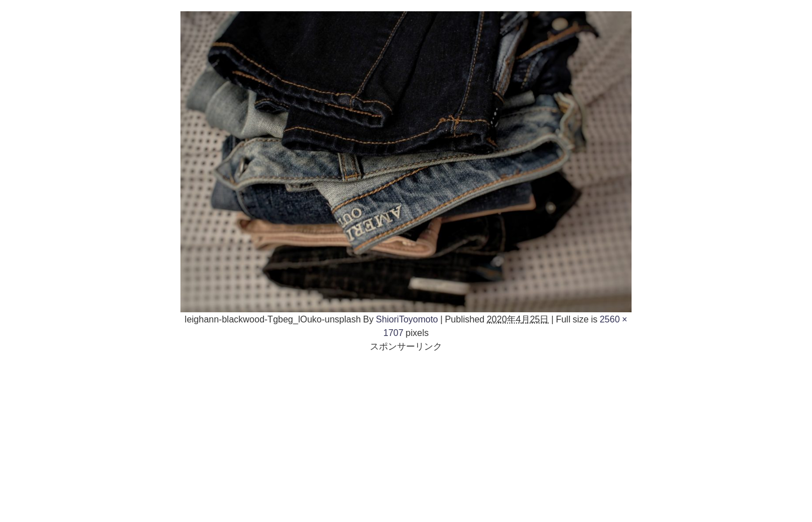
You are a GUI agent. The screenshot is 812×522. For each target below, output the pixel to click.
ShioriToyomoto (407, 319)
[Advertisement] (406, 432)
